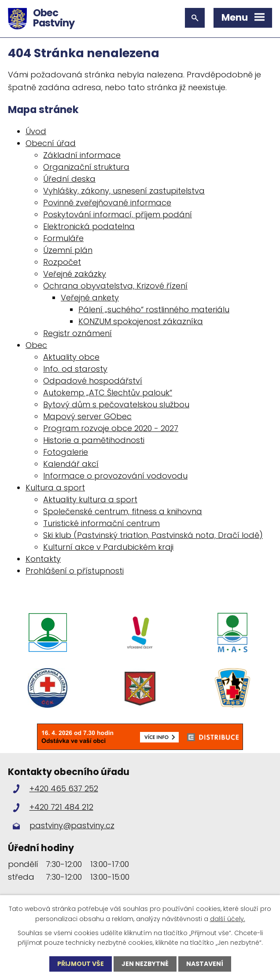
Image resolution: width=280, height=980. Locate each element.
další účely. (228, 918)
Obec (36, 345)
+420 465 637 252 (64, 788)
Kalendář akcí (71, 464)
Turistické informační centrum (101, 523)
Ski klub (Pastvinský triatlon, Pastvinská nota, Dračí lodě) (153, 535)
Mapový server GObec (87, 416)
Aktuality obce (71, 357)
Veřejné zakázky (75, 274)
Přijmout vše (81, 964)
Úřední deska (69, 179)
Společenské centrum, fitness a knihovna (123, 511)
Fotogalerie (66, 452)
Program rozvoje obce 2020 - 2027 (111, 428)
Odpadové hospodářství (93, 381)
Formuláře (63, 238)
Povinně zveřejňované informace (107, 203)
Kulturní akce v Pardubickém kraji (108, 547)
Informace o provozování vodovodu (115, 476)
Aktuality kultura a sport (90, 499)
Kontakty (43, 559)
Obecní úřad (51, 143)
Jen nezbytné (145, 964)
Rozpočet (62, 262)
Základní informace (82, 155)
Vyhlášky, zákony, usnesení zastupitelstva (124, 191)
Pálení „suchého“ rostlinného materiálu (154, 309)
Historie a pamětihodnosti (94, 440)
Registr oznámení (77, 333)
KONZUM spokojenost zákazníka (141, 321)
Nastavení (205, 964)
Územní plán (68, 250)
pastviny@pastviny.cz (72, 826)
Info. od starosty (75, 369)
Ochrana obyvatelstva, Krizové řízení (115, 286)
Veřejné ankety (90, 298)
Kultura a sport (55, 488)
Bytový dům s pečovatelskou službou (116, 404)
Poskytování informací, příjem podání (118, 214)
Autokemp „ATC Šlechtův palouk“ (108, 393)
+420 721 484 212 (61, 807)
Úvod (36, 131)
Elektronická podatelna (89, 226)
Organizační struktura (86, 167)
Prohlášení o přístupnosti (75, 571)
